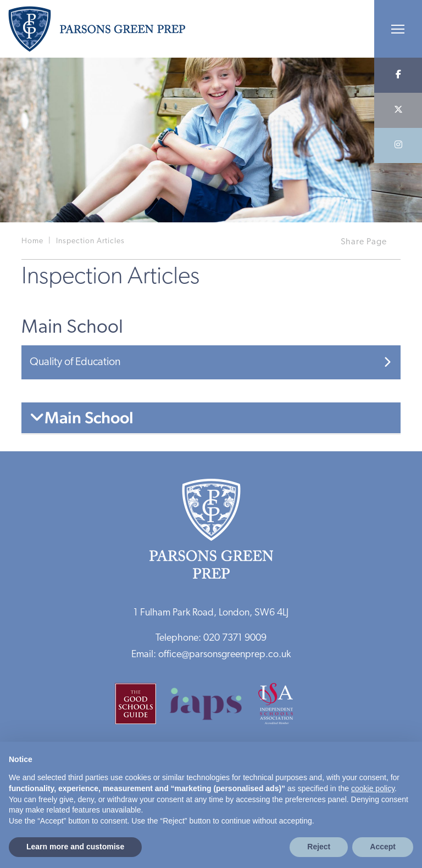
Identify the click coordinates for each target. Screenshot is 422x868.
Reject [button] (319, 847)
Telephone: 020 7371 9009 (211, 638)
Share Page (364, 242)
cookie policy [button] (373, 788)
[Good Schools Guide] (141, 707)
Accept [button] (383, 847)
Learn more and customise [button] (75, 847)
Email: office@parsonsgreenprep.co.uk (211, 655)
